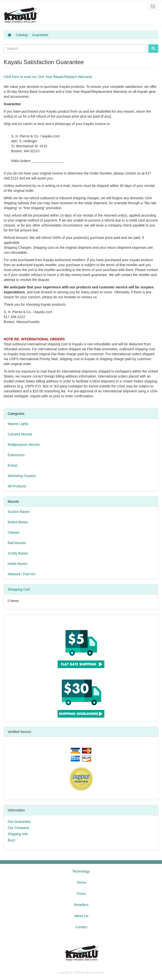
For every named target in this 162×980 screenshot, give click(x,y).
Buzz (12, 840)
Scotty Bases (18, 553)
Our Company (18, 828)
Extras (13, 465)
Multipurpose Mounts (24, 445)
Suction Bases (19, 512)
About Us (81, 916)
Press (81, 894)
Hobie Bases (17, 564)
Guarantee (40, 35)
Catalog (22, 35)
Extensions (16, 455)
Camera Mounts (20, 434)
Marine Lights (18, 424)
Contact (81, 927)
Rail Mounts (17, 543)
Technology (81, 871)
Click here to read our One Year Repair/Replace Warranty (48, 77)
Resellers (81, 905)
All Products (17, 486)
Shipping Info (18, 834)
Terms (81, 882)
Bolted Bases (18, 522)
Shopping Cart (19, 589)
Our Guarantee (19, 822)
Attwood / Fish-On (22, 574)
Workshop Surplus (22, 476)
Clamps (13, 532)
